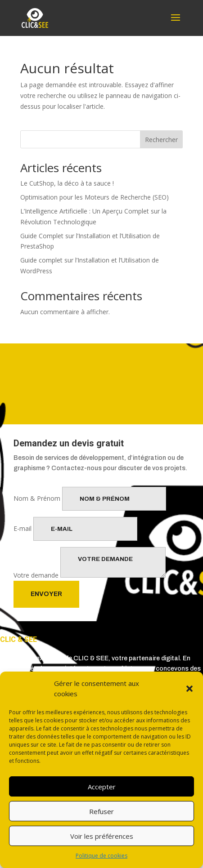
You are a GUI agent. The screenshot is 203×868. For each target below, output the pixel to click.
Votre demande (36, 575)
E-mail (23, 528)
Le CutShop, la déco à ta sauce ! (67, 183)
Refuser (101, 811)
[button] (189, 689)
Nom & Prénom (37, 498)
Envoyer (46, 594)
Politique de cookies (101, 856)
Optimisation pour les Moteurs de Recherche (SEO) (95, 197)
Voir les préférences (102, 836)
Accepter (102, 787)
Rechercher (161, 140)
